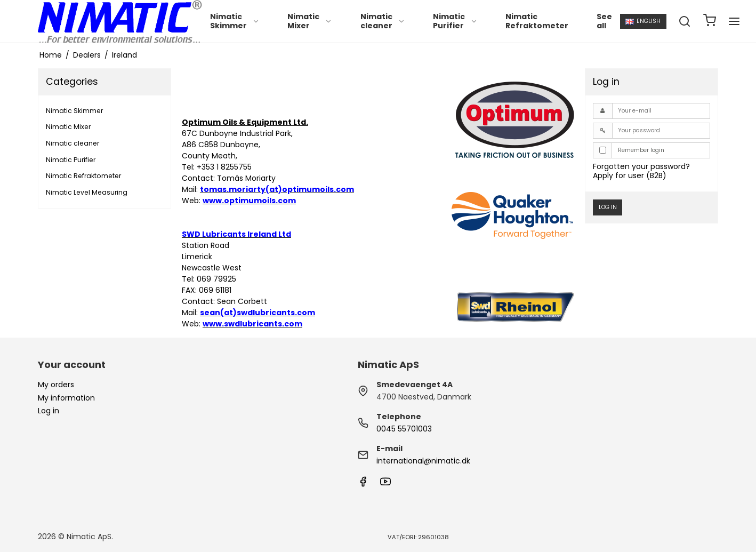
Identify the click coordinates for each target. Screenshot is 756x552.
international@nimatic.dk (423, 461)
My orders (56, 385)
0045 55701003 (404, 429)
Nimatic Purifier (455, 21)
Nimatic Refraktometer (537, 21)
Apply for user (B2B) (630, 175)
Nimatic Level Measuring (87, 192)
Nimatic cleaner (383, 21)
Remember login (641, 150)
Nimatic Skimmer (235, 21)
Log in (608, 207)
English (643, 21)
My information (66, 398)
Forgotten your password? (641, 166)
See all (604, 21)
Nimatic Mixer (310, 21)
